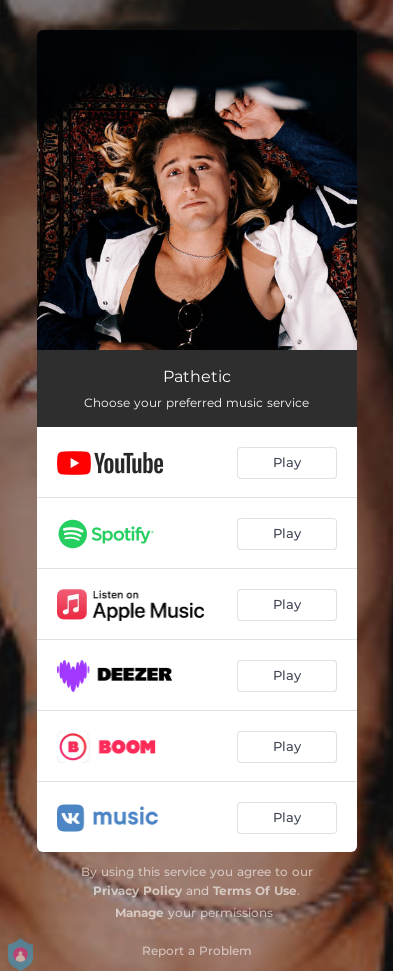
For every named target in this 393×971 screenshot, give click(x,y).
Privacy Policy (137, 890)
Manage (139, 912)
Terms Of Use (255, 890)
